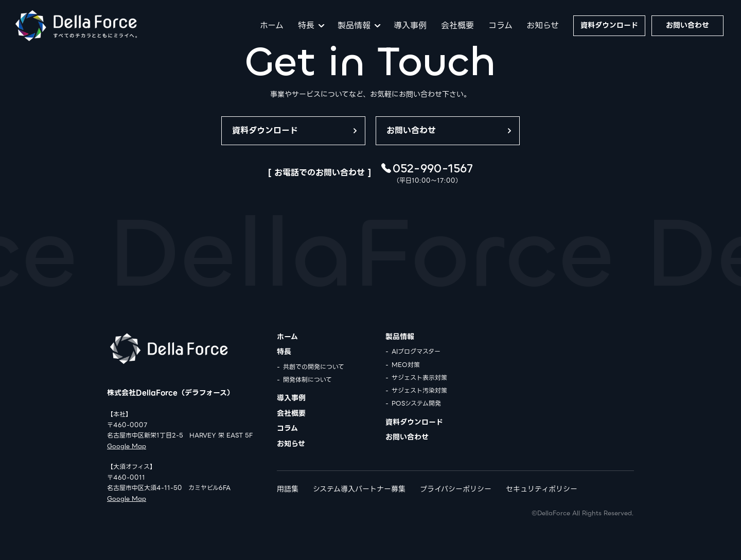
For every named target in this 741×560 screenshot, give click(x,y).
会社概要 (457, 25)
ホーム (272, 25)
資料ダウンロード (609, 25)
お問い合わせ (687, 25)
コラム (500, 25)
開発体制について (307, 380)
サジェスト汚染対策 (419, 390)
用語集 (288, 489)
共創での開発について (314, 367)
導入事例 (410, 25)
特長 (306, 25)
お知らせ (543, 25)
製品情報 (354, 25)
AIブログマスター (416, 351)
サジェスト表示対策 (419, 378)
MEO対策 (406, 365)
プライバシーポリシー (456, 489)
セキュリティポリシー (542, 489)
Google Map (127, 446)
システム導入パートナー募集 (359, 489)
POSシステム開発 (416, 403)
